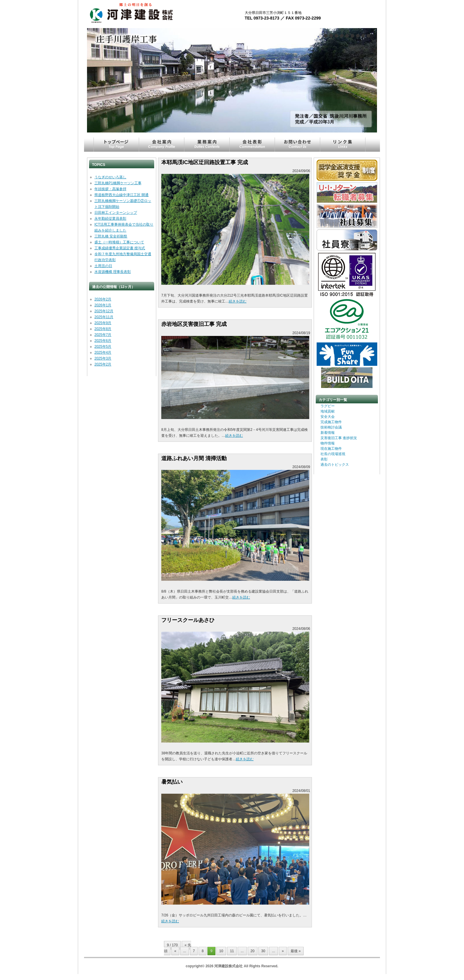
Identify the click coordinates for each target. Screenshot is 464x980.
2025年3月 (103, 358)
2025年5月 (103, 347)
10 (221, 951)
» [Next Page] (283, 951)
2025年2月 (103, 364)
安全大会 (328, 417)
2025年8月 (103, 329)
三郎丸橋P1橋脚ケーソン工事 (118, 183)
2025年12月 (104, 311)
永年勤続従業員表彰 (110, 219)
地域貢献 (328, 411)
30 (263, 951)
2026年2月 (103, 299)
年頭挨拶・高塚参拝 (110, 189)
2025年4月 (103, 352)
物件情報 (328, 443)
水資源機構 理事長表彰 (113, 272)
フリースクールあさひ (188, 620)
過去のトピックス (335, 465)
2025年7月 (103, 335)
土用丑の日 (103, 266)
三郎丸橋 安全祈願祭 (111, 236)
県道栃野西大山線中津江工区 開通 (121, 195)
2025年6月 (103, 341)
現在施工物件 (331, 449)
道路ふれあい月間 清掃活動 (194, 458)
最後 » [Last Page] (296, 951)
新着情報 (328, 433)
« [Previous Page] (175, 951)
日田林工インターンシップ (116, 213)
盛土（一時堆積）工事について (119, 242)
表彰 (324, 459)
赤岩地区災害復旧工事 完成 (194, 324)
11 (232, 951)
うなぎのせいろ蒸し (110, 177)
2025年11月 (104, 317)
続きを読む (238, 301)
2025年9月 (103, 323)
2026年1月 (103, 305)
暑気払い (172, 782)
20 (253, 951)
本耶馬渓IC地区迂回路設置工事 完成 (205, 162)
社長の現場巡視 (333, 454)
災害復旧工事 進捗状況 (339, 438)
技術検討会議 (331, 427)
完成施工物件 (331, 422)
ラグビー (328, 406)
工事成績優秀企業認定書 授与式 (120, 248)
